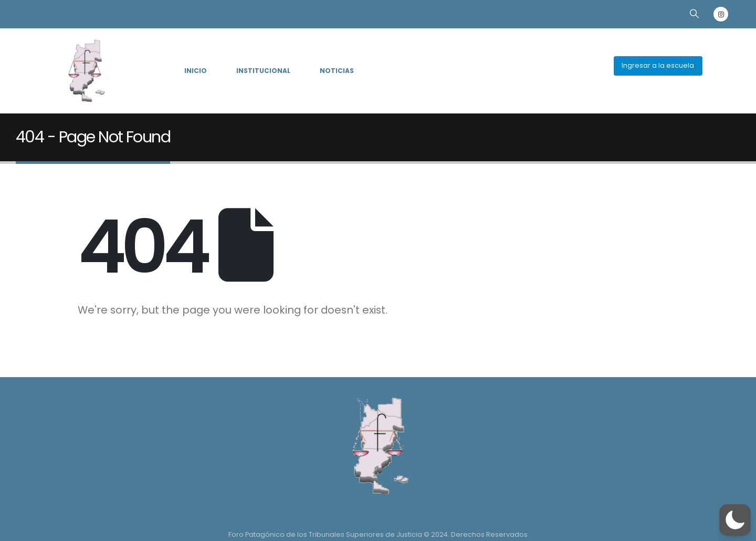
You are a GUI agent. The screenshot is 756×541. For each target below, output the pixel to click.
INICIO (196, 71)
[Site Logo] (85, 71)
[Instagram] (721, 14)
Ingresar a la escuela (658, 65)
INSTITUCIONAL (263, 71)
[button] (694, 14)
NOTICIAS (337, 71)
